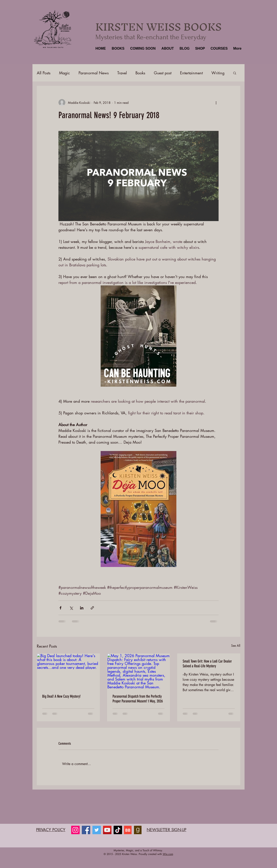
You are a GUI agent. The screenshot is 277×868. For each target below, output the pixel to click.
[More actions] (216, 103)
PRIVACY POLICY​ (51, 830)
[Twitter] (97, 830)
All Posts (44, 73)
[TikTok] (118, 830)
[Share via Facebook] (60, 608)
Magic (64, 73)
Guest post (163, 73)
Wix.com (168, 854)
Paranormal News (94, 73)
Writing (218, 73)
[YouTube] (107, 830)
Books (140, 73)
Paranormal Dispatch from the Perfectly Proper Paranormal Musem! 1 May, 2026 (138, 699)
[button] (118, 49)
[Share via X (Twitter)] (71, 608)
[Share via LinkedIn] (82, 608)
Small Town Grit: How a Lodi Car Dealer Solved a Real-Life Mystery (207, 664)
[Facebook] (86, 830)
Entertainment (191, 73)
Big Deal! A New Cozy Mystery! (61, 696)
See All (236, 646)
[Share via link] (92, 608)
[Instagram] (75, 830)
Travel (122, 73)
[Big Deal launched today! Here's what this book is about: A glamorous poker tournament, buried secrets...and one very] (68, 671)
